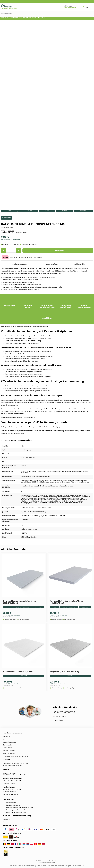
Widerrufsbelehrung (9, 754)
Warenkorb (6, 822)
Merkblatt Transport (9, 751)
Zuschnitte (4, 17)
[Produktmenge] (11, 251)
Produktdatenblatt (79, 264)
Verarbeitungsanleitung (18, 264)
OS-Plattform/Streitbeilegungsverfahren (16, 757)
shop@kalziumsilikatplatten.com (17, 764)
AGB (4, 739)
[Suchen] (90, 14)
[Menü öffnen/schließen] (50, 7)
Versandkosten (8, 748)
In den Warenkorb (58, 251)
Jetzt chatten (59, 720)
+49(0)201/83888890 (64, 712)
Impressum (7, 737)
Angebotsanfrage (50, 264)
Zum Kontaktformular (59, 717)
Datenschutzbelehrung (10, 742)
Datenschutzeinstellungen (47, 863)
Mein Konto (7, 819)
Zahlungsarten (8, 745)
